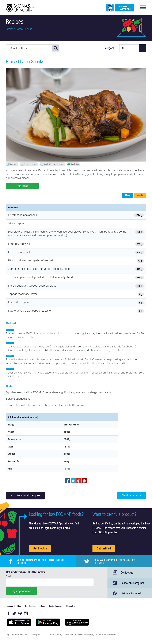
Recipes (9, 606)
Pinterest (20, 613)
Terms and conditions (107, 635)
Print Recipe (22, 186)
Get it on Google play (48, 622)
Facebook (8, 613)
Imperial (140, 195)
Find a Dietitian (56, 606)
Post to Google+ (85, 481)
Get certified (104, 548)
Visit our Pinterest (131, 593)
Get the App (40, 548)
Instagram (26, 613)
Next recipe (132, 496)
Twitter (14, 613)
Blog (19, 606)
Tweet (73, 481)
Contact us (127, 572)
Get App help (31, 606)
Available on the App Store (19, 622)
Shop (43, 606)
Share (67, 481)
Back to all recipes (25, 496)
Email (8, 576)
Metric (128, 195)
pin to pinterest (79, 481)
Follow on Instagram (132, 583)
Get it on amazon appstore (77, 622)
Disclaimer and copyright (85, 635)
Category (109, 48)
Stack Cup (75, 164)
